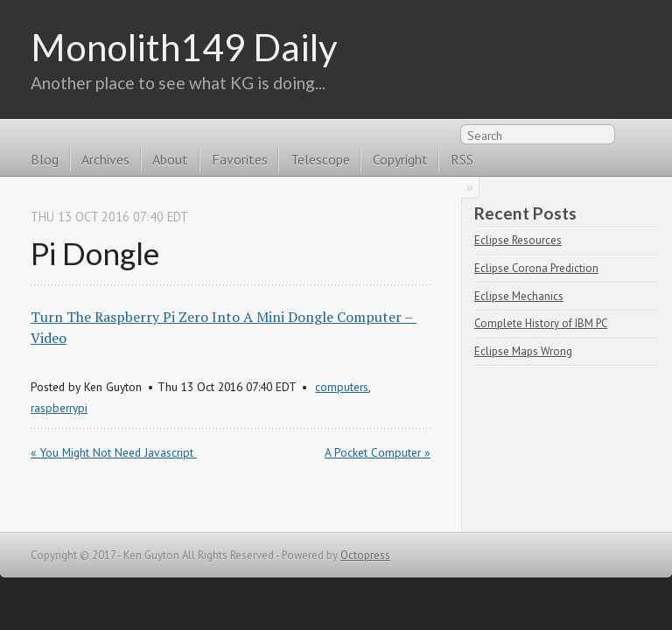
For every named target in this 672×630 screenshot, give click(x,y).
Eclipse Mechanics (519, 296)
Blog (45, 159)
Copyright (400, 159)
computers (342, 387)
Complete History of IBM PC (541, 323)
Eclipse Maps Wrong (523, 351)
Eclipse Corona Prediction (536, 268)
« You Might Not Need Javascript (114, 452)
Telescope (320, 159)
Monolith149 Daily (184, 47)
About (170, 159)
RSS (632, 138)
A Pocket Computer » (378, 452)
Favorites (240, 159)
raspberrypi (59, 408)
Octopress (365, 555)
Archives (105, 159)
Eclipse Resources (518, 240)
